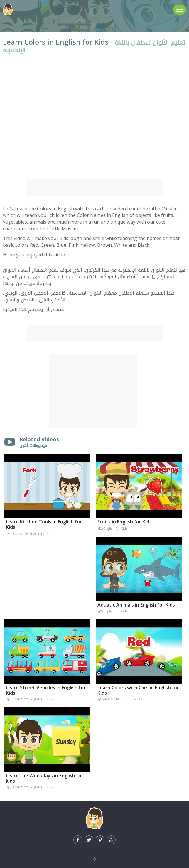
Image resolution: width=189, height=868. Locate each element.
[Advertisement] (95, 188)
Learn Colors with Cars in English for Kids (138, 690)
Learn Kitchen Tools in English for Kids (44, 524)
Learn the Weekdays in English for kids (45, 778)
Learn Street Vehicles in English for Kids (46, 690)
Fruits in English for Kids (125, 522)
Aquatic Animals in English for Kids (136, 605)
